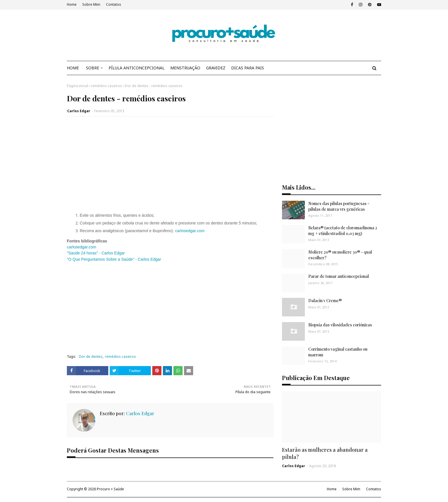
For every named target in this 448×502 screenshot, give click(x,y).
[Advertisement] (170, 168)
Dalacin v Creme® (325, 301)
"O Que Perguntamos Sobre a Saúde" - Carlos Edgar (114, 259)
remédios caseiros (106, 86)
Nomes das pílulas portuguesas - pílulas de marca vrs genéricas (339, 206)
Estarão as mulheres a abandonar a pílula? (325, 453)
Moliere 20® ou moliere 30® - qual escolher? (340, 255)
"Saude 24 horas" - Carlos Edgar (96, 253)
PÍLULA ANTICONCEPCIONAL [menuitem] (137, 68)
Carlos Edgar (79, 111)
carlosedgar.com (190, 231)
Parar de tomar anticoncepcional (339, 276)
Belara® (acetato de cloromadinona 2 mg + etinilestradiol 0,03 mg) (343, 231)
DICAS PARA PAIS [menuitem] (248, 68)
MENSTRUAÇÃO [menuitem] (185, 68)
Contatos (114, 4)
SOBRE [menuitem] (93, 68)
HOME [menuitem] (73, 68)
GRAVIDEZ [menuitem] (216, 68)
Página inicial (77, 86)
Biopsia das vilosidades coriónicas (340, 325)
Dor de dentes (91, 357)
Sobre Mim (91, 4)
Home (72, 4)
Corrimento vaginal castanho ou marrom (338, 352)
